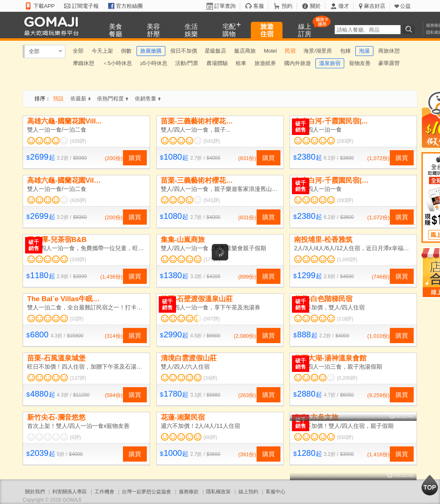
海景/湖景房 (318, 51)
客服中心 (276, 492)
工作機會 (104, 492)
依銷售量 (148, 99)
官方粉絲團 (129, 6)
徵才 (344, 6)
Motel (270, 51)
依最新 (81, 99)
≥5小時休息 (153, 63)
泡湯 (364, 51)
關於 (315, 6)
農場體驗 (217, 63)
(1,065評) (347, 260)
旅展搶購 (151, 51)
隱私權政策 (218, 492)
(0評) (75, 437)
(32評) (77, 319)
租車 (241, 63)
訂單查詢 (225, 6)
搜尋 (410, 29)
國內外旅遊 (298, 63)
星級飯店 (215, 51)
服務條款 (189, 492)
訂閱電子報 (85, 6)
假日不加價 (184, 51)
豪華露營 (389, 63)
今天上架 (102, 51)
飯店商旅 (245, 51)
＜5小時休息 (117, 63)
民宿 (290, 51)
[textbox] (368, 30)
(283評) (345, 141)
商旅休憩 (389, 51)
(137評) (78, 378)
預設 (58, 99)
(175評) (212, 260)
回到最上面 (430, 485)
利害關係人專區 (69, 492)
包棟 (345, 51)
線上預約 (248, 492)
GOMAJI (53, 26)
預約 (287, 6)
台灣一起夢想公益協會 (146, 492)
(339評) (78, 260)
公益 (405, 6)
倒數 (126, 51)
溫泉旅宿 (330, 63)
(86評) (210, 437)
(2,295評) (347, 378)
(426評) (78, 141)
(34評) (210, 378)
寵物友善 (360, 63)
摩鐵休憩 (83, 63)
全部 (34, 51)
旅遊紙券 (265, 63)
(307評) (212, 319)
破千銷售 (301, 127)
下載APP (44, 6)
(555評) (345, 437)
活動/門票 (187, 63)
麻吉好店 (375, 6)
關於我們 (35, 492)
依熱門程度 (113, 99)
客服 (259, 6)
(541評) (212, 141)
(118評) (345, 319)
